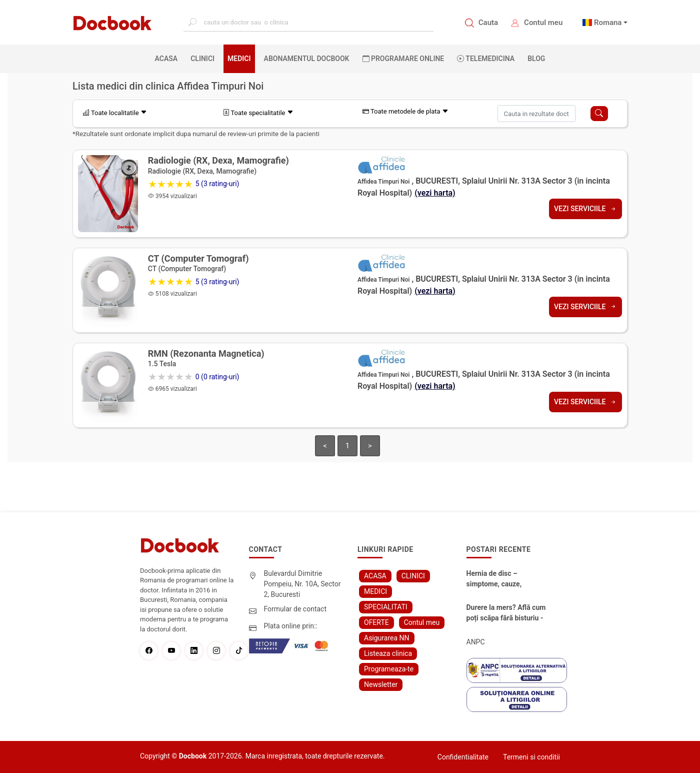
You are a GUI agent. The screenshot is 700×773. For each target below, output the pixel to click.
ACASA (168, 58)
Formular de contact (295, 609)
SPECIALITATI (386, 607)
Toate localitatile (115, 113)
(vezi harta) (435, 193)
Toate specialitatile (258, 113)
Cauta (488, 23)
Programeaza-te (389, 669)
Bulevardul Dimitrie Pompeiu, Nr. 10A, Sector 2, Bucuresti (302, 584)
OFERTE (376, 622)
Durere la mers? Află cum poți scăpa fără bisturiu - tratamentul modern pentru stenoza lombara (506, 613)
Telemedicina (486, 59)
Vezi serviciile (585, 209)
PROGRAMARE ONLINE (403, 59)
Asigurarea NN (387, 638)
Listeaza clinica (388, 653)
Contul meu (543, 23)
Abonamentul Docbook (307, 59)
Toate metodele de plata (405, 111)
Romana (608, 23)
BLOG (536, 59)
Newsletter (381, 684)
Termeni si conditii (531, 757)
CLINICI (202, 59)
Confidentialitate (463, 757)
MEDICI (239, 59)
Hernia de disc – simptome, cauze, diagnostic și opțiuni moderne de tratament (501, 579)
